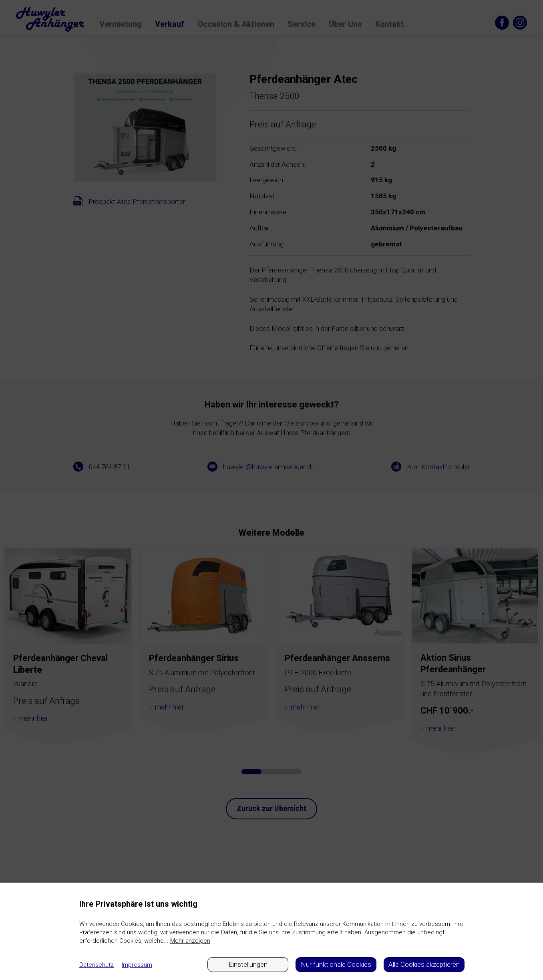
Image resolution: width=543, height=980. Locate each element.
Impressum (137, 965)
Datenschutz (97, 965)
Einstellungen (248, 964)
